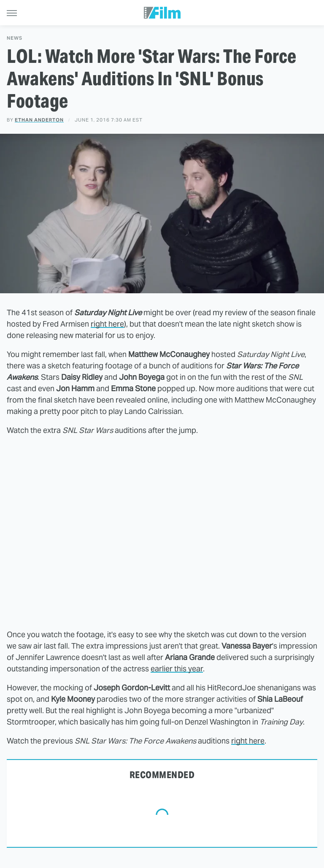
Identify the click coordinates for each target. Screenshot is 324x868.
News (15, 38)
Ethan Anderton (39, 120)
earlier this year (177, 669)
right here (107, 324)
